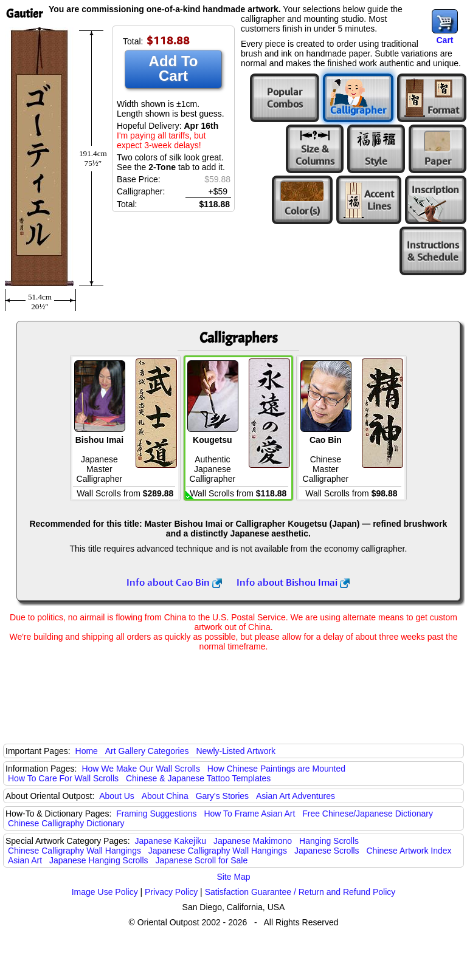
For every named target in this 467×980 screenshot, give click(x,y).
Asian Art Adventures (296, 796)
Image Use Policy (105, 892)
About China (165, 796)
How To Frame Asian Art (249, 814)
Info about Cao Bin (174, 582)
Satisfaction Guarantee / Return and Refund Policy (300, 892)
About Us (117, 796)
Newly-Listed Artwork (236, 751)
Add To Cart (174, 68)
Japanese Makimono (253, 841)
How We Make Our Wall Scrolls (140, 769)
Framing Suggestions (156, 814)
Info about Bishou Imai (293, 582)
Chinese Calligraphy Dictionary (66, 823)
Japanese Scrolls (327, 851)
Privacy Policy (171, 892)
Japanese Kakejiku (171, 841)
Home (87, 751)
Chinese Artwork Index (409, 851)
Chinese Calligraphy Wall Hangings (74, 851)
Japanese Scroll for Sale (201, 860)
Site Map (233, 877)
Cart (445, 40)
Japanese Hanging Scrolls (99, 860)
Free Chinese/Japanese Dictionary (368, 814)
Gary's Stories (222, 796)
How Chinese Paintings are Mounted (276, 769)
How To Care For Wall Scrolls (63, 778)
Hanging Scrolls (329, 841)
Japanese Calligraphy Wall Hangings (218, 851)
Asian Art (25, 860)
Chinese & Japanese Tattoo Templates (198, 778)
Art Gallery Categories (147, 751)
